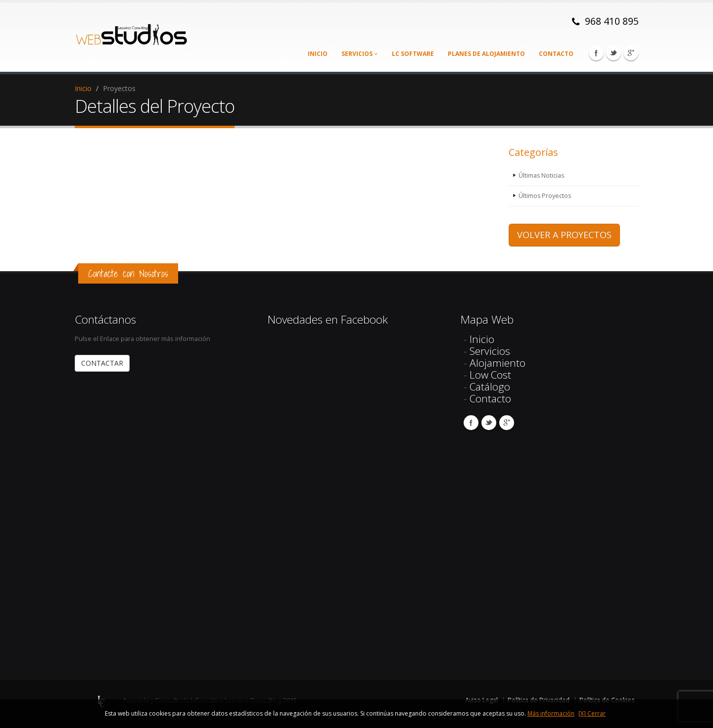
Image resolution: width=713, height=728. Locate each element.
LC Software (413, 54)
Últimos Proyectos (545, 196)
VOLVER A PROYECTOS (564, 235)
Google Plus (631, 53)
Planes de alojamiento (486, 54)
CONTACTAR (102, 363)
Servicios (360, 54)
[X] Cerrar (592, 713)
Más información (551, 713)
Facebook (596, 53)
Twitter (614, 53)
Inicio (318, 54)
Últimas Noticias (542, 175)
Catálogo (490, 387)
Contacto (556, 54)
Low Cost (490, 375)
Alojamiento (498, 363)
